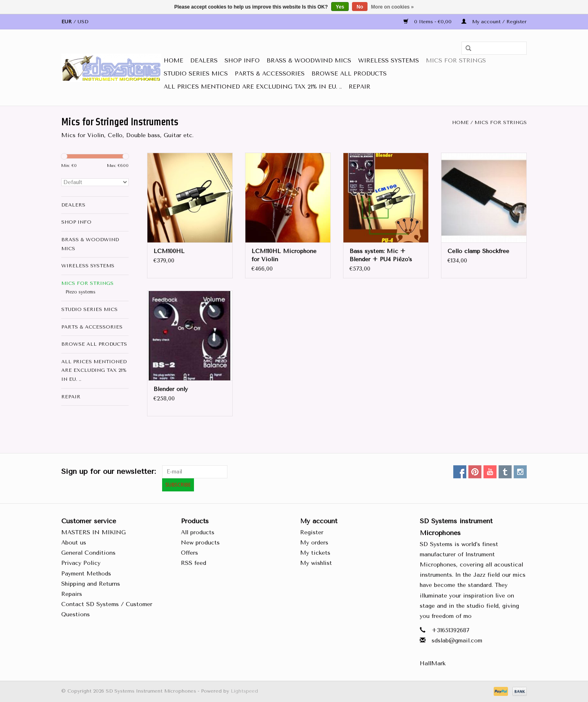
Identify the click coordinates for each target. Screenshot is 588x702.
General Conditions (88, 553)
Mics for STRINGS (456, 61)
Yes (340, 7)
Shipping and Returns (91, 584)
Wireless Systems (389, 61)
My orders (314, 543)
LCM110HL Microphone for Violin (284, 255)
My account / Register (494, 22)
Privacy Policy (81, 563)
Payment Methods (86, 574)
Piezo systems (81, 292)
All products (198, 532)
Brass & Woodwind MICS (309, 61)
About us (74, 543)
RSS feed (194, 563)
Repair (360, 87)
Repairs (72, 594)
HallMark (433, 663)
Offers (189, 553)
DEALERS (204, 61)
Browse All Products (349, 74)
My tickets (315, 553)
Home (174, 61)
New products (200, 543)
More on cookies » (393, 7)
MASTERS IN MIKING (94, 532)
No (360, 7)
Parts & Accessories (270, 74)
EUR (67, 22)
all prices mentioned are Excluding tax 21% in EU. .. (253, 87)
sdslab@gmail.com (457, 641)
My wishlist (316, 563)
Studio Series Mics (196, 74)
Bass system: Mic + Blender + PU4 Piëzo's (381, 255)
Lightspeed (244, 691)
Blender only (171, 389)
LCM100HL (169, 251)
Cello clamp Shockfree (478, 251)
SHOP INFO (242, 61)
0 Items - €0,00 (428, 22)
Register (312, 532)
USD (83, 22)
